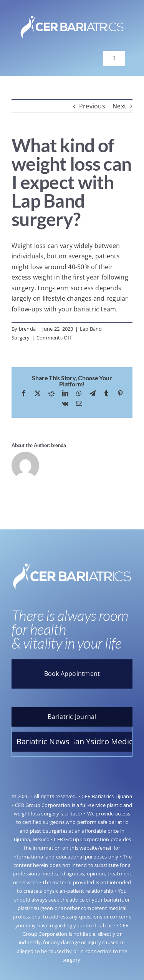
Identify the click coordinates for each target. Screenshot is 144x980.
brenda (27, 329)
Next (119, 106)
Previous (92, 106)
